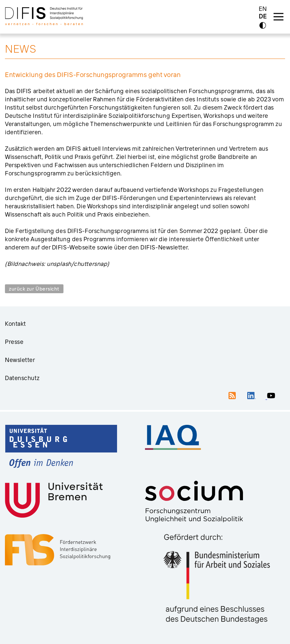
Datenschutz (22, 378)
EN (263, 9)
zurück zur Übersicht (34, 289)
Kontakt (15, 324)
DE (263, 17)
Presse (14, 342)
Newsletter (20, 360)
